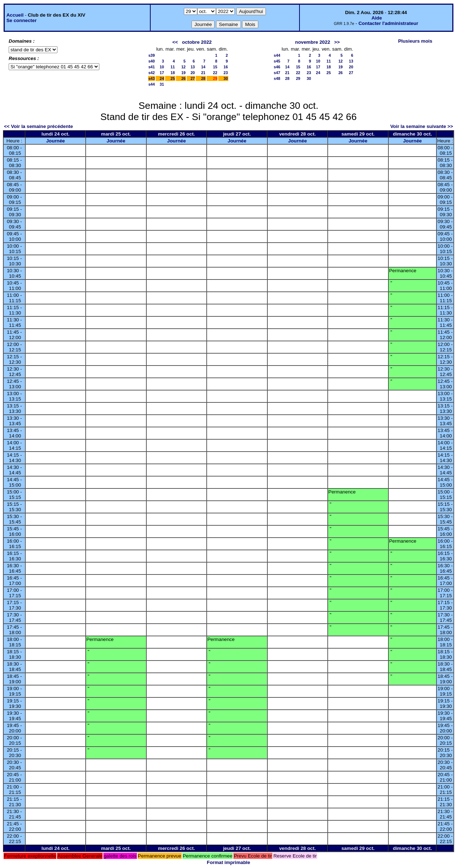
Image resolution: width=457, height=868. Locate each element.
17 (162, 73)
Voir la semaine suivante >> (422, 126)
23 (226, 73)
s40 (152, 61)
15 (215, 67)
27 (193, 78)
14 (203, 67)
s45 (277, 61)
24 (162, 78)
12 (184, 67)
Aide (377, 18)
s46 (277, 67)
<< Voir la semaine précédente (38, 126)
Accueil (15, 15)
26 (184, 78)
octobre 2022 (197, 42)
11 (173, 67)
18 (173, 73)
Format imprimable (229, 862)
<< (175, 42)
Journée (56, 141)
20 (193, 73)
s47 (277, 73)
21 (203, 73)
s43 (152, 78)
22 (215, 73)
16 (226, 67)
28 (203, 78)
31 (162, 84)
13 (193, 67)
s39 (152, 55)
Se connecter (22, 20)
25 (173, 78)
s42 (152, 73)
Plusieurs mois (415, 41)
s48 (277, 78)
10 (162, 67)
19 (184, 73)
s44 (152, 84)
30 (226, 78)
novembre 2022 (313, 42)
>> (337, 42)
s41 (152, 67)
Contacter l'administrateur (388, 23)
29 (298, 78)
